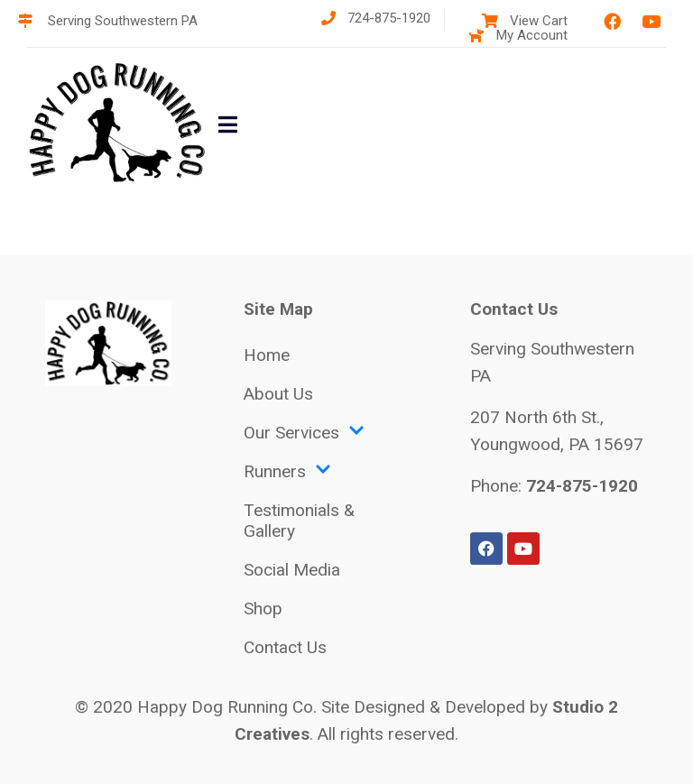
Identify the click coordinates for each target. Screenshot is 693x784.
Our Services (304, 433)
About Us (278, 394)
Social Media (292, 570)
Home (267, 355)
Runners (287, 471)
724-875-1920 (582, 486)
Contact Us (285, 647)
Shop (263, 609)
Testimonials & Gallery (299, 521)
